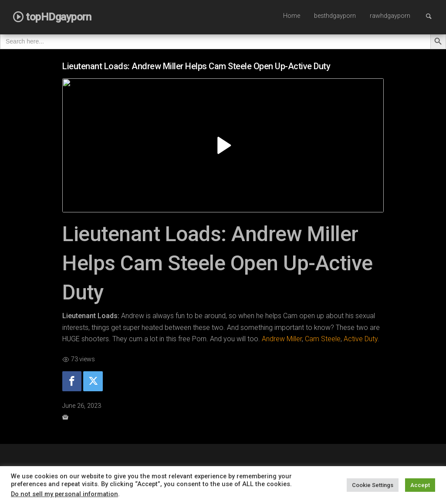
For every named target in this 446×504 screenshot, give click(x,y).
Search (433, 16)
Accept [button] (420, 485)
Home (292, 16)
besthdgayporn (335, 16)
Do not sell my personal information (64, 494)
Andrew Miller (282, 339)
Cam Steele (323, 339)
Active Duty (361, 339)
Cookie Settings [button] (373, 485)
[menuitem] (292, 17)
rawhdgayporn (390, 16)
